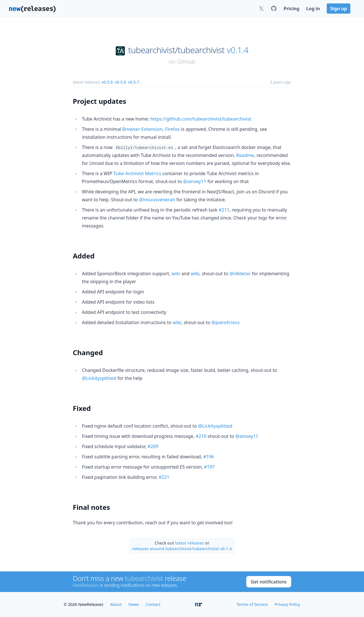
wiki (176, 274)
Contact (153, 604)
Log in (313, 9)
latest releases (190, 543)
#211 (224, 210)
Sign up (339, 9)
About (116, 604)
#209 (153, 446)
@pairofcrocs (225, 322)
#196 (209, 457)
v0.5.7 (134, 82)
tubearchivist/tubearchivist (176, 50)
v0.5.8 (120, 82)
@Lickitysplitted (99, 378)
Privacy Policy (288, 604)
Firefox (172, 129)
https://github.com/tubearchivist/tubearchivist (201, 119)
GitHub (186, 62)
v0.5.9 (107, 82)
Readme (245, 155)
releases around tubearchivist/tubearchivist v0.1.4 (182, 549)
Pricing (291, 9)
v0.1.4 (238, 50)
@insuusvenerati (157, 200)
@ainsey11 (195, 181)
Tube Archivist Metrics (137, 173)
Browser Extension (142, 129)
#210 (201, 436)
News (134, 604)
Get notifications (269, 582)
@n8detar (240, 274)
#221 (164, 477)
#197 (209, 467)
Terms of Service (252, 604)
